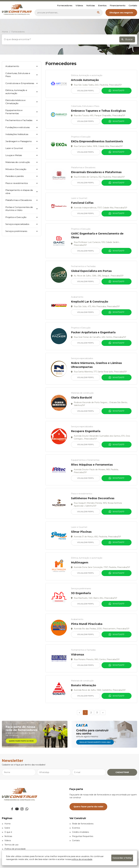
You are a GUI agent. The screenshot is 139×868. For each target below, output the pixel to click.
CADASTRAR (122, 772)
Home (6, 824)
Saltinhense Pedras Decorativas (93, 498)
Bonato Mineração (84, 685)
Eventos (102, 5)
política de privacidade (82, 859)
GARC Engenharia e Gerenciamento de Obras (97, 236)
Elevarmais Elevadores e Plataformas (96, 172)
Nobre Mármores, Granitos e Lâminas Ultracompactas (96, 365)
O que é (7, 832)
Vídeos (79, 5)
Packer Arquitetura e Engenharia (93, 332)
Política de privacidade (14, 849)
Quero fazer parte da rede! (88, 807)
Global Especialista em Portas (91, 271)
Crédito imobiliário (79, 832)
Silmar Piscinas (81, 532)
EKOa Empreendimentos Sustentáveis (97, 141)
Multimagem (80, 563)
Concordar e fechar (122, 858)
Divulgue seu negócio (121, 13)
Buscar (127, 39)
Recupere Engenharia (86, 431)
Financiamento (118, 5)
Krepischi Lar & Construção (90, 302)
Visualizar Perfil (86, 91)
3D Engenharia (81, 593)
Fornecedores (65, 5)
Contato (133, 5)
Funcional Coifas (82, 203)
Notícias (91, 5)
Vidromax (78, 655)
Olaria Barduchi (82, 398)
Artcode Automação (85, 80)
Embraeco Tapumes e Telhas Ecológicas (98, 111)
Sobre (6, 828)
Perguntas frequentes (81, 836)
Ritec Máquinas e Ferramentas (92, 465)
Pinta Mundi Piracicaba (87, 624)
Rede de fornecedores (81, 824)
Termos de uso (10, 845)
